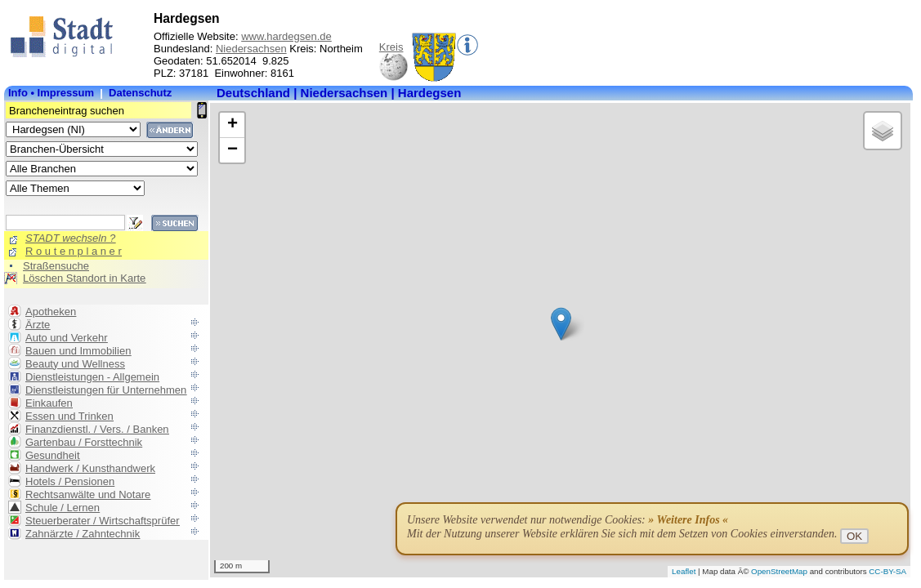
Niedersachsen (251, 49)
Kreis (391, 47)
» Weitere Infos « (688, 520)
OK (854, 536)
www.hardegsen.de (286, 36)
